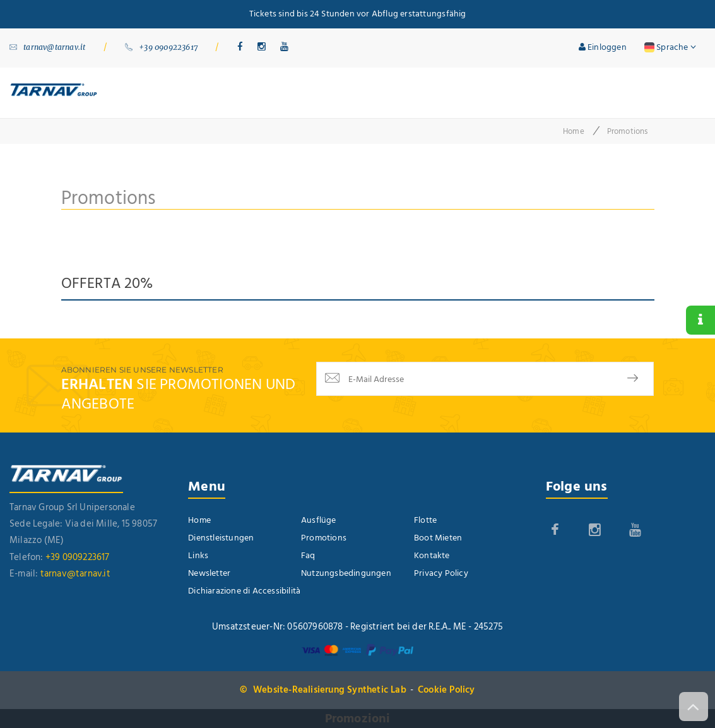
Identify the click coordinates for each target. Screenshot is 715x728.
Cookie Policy (446, 690)
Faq (308, 555)
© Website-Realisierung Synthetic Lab (323, 690)
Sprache (670, 47)
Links (198, 555)
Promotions (324, 538)
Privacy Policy (441, 573)
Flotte (425, 520)
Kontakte (432, 555)
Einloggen (603, 47)
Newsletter (209, 573)
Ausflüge (319, 520)
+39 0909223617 (161, 47)
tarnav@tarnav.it (47, 47)
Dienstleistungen (221, 538)
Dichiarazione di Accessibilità (244, 591)
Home (574, 131)
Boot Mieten (438, 538)
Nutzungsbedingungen (346, 573)
